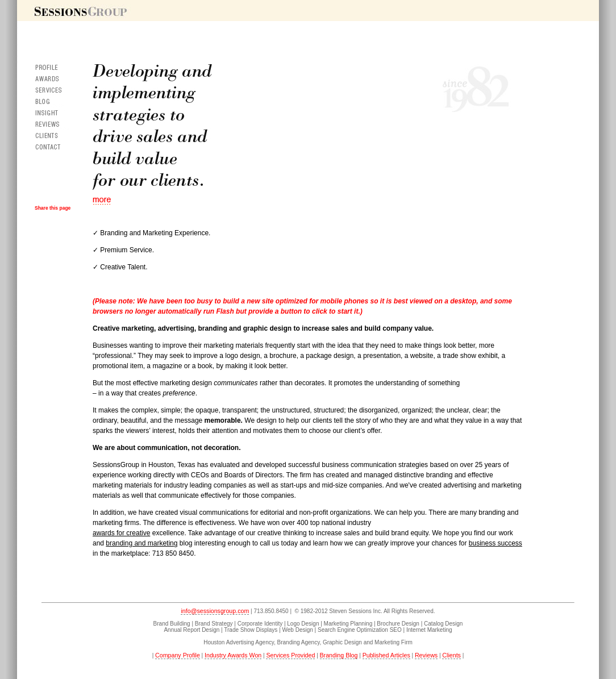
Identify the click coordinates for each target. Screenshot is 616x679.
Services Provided (290, 655)
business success (496, 543)
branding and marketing (141, 543)
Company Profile (178, 655)
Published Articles (386, 655)
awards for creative (121, 533)
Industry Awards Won (233, 655)
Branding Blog (339, 655)
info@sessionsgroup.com (215, 611)
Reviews (426, 655)
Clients (451, 655)
